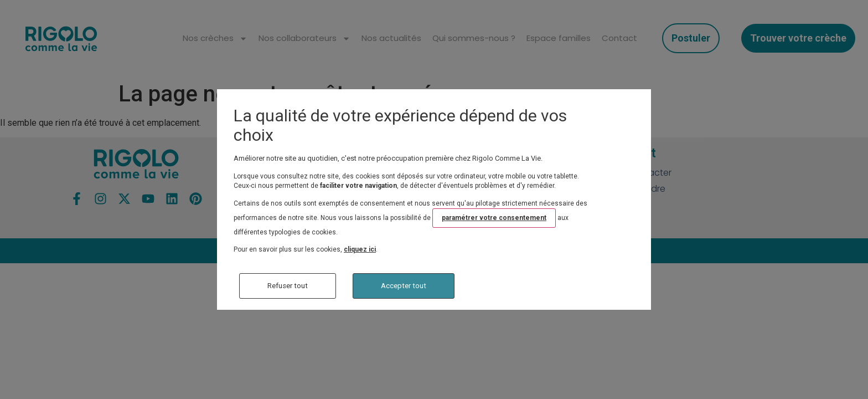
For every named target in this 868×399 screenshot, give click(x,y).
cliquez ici (360, 249)
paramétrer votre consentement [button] (494, 218)
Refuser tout (288, 286)
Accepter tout (404, 286)
